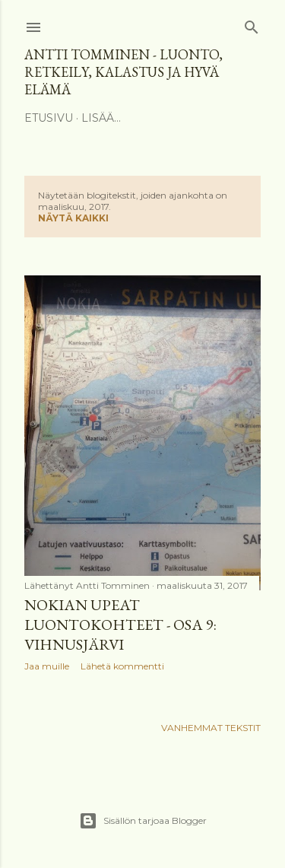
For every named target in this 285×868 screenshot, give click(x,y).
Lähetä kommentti (122, 666)
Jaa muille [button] (47, 666)
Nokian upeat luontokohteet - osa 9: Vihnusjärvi (120, 625)
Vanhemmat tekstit (211, 728)
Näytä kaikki (73, 218)
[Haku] (252, 24)
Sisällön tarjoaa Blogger (143, 821)
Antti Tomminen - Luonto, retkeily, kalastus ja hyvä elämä (123, 72)
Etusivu (49, 118)
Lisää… (101, 118)
